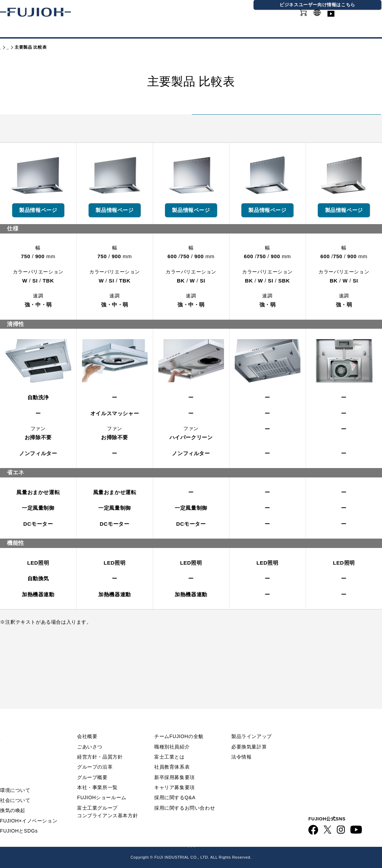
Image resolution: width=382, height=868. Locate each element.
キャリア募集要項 (175, 775)
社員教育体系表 (172, 754)
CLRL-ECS (115, 214)
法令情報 (241, 744)
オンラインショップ (281, 21)
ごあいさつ (90, 734)
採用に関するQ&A (175, 785)
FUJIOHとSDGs (19, 818)
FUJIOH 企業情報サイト (106, 845)
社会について (15, 787)
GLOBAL (324, 17)
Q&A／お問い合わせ (335, 713)
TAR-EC (38, 214)
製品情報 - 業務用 (254, 757)
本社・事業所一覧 (97, 775)
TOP (6, 713)
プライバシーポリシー (337, 739)
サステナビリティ (165, 31)
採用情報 (253, 31)
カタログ (55, 31)
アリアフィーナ (286, 130)
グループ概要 (92, 764)
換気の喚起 (13, 798)
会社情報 (215, 31)
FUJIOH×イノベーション (29, 808)
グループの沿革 (95, 754)
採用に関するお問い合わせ (185, 795)
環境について (15, 777)
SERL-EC (191, 214)
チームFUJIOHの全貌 (179, 724)
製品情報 (17, 31)
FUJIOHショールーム (102, 785)
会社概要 (87, 724)
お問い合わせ (326, 766)
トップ (7, 47)
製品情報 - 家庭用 (37, 47)
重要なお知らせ (20, 726)
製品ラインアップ (252, 724)
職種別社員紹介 (172, 734)
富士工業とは (169, 744)
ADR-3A (344, 214)
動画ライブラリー (361, 21)
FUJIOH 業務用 (221, 845)
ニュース (11, 739)
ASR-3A (268, 214)
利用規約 (320, 726)
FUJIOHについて (104, 31)
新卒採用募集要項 (175, 764)
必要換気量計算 (249, 734)
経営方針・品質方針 (100, 744)
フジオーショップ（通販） (275, 845)
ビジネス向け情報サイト (340, 793)
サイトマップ (326, 753)
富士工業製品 (96, 127)
